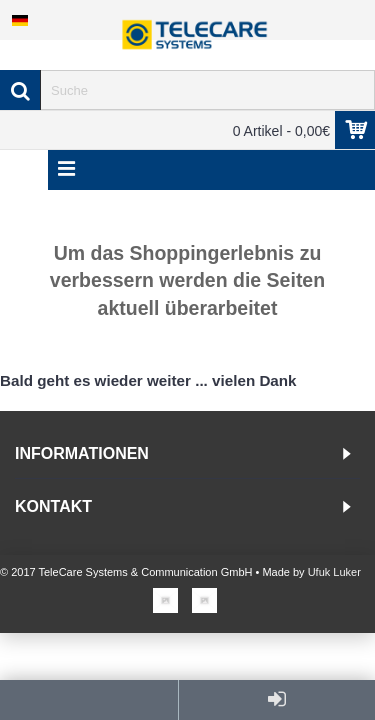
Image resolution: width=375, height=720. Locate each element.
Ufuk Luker (334, 572)
